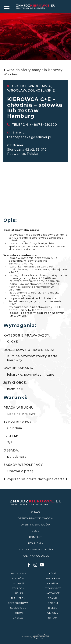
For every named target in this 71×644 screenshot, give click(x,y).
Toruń (18, 613)
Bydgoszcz (53, 588)
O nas (35, 512)
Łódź (53, 574)
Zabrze (18, 618)
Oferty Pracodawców (35, 518)
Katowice (53, 593)
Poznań (18, 583)
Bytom (53, 618)
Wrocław (53, 578)
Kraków (18, 578)
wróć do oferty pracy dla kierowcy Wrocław (33, 72)
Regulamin (35, 543)
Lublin (18, 593)
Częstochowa (18, 603)
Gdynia (53, 598)
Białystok (18, 598)
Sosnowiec (18, 608)
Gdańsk (53, 583)
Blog (35, 531)
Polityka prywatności (35, 549)
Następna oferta (53, 479)
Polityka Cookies (36, 556)
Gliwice (53, 613)
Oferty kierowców (36, 525)
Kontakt (36, 537)
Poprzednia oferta (20, 479)
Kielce (53, 608)
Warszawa (18, 574)
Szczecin (18, 588)
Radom (53, 603)
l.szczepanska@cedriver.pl (29, 137)
